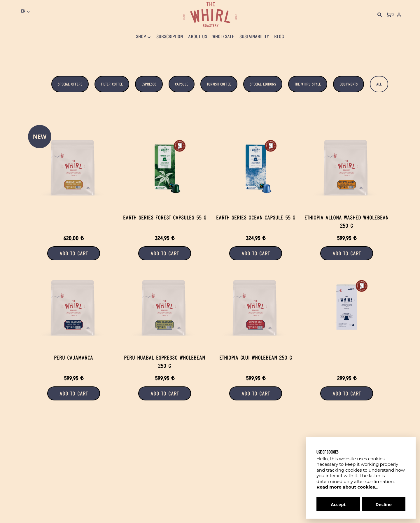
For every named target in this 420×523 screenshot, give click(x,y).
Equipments (349, 84)
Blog (279, 36)
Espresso (149, 84)
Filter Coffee (112, 84)
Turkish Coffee (219, 84)
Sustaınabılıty (254, 36)
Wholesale (223, 36)
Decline (384, 504)
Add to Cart (74, 253)
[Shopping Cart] (390, 15)
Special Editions (263, 84)
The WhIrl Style (308, 84)
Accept (338, 504)
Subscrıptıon (170, 36)
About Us (198, 36)
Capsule (182, 84)
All (379, 84)
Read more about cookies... (347, 487)
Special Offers (70, 84)
